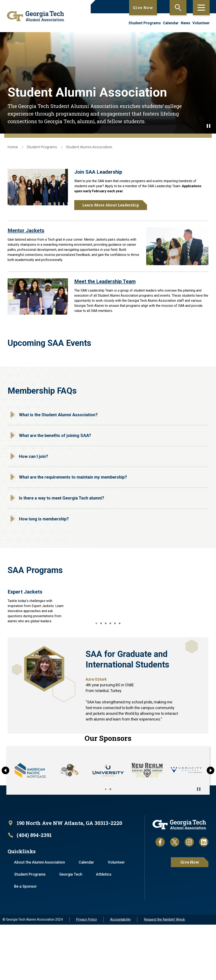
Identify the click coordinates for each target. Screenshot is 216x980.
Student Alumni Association (89, 147)
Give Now (143, 8)
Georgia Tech (71, 930)
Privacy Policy (86, 975)
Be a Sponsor (26, 942)
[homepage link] (34, 16)
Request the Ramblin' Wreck (164, 975)
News (186, 23)
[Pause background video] (208, 126)
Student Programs (145, 23)
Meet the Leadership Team (105, 281)
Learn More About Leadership (111, 205)
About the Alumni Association (40, 918)
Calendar (171, 23)
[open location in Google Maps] (65, 878)
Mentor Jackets (26, 231)
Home (13, 147)
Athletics (104, 930)
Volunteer (201, 23)
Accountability (120, 975)
